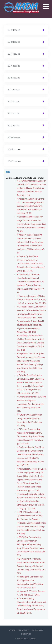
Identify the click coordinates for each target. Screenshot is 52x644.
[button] (48, 8)
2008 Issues (14, 161)
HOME (12, 630)
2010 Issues (14, 137)
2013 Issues (14, 102)
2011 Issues (14, 125)
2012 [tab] (8, 172)
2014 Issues (14, 90)
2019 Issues (14, 30)
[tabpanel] (26, 397)
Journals (23, 630)
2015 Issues (14, 78)
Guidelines (37, 630)
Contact (26, 634)
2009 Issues (14, 149)
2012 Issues (14, 114)
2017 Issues (14, 54)
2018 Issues (14, 42)
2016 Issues (14, 66)
